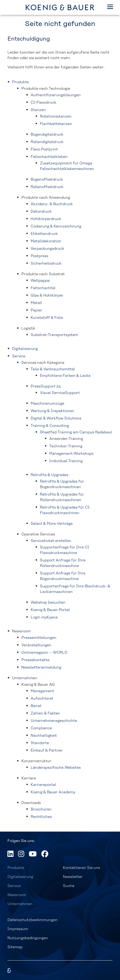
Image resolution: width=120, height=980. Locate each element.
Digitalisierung (20, 877)
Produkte (16, 868)
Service (14, 886)
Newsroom (17, 895)
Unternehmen (20, 904)
